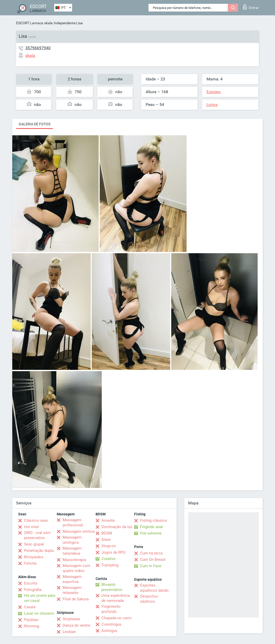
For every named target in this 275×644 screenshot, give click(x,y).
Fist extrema (151, 533)
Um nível (31, 527)
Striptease (71, 619)
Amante (108, 520)
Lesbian (69, 632)
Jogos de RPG (113, 552)
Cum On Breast (153, 560)
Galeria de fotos (35, 124)
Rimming (32, 626)
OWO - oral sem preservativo (37, 535)
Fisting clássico (154, 520)
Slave (106, 540)
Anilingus (109, 631)
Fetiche (30, 563)
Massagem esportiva (72, 579)
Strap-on (109, 546)
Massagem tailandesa (72, 551)
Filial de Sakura (76, 599)
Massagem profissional (73, 523)
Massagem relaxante (72, 590)
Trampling (110, 565)
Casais (30, 607)
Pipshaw (31, 620)
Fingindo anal (151, 527)
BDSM (107, 533)
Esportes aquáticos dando (154, 588)
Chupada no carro (117, 618)
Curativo (109, 559)
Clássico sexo (36, 520)
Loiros (212, 105)
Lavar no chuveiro (39, 613)
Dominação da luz (117, 527)
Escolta (31, 583)
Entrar (251, 7)
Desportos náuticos (149, 599)
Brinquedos (34, 557)
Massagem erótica (79, 531)
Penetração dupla (39, 551)
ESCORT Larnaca (30, 23)
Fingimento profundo (111, 609)
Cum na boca (151, 553)
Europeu (214, 92)
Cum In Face (151, 566)
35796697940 (38, 48)
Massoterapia (74, 560)
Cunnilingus (111, 624)
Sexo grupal (34, 544)
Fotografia (33, 590)
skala (48, 23)
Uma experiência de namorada (116, 598)
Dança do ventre (76, 625)
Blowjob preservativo (112, 587)
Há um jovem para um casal (40, 598)
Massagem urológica (72, 540)
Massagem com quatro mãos (76, 568)
